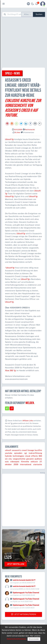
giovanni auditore (34, 459)
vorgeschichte (19, 459)
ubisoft (8, 450)
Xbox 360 (10, 370)
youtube (9, 453)
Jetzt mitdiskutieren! (24, 614)
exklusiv (34, 462)
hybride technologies (15, 456)
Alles (26, 14)
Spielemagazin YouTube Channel (26, 593)
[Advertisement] (23, 42)
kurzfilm (38, 450)
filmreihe (25, 462)
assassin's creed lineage (23, 450)
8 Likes (17, 132)
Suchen (39, 14)
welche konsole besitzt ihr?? (24, 580)
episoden (18, 453)
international (26, 464)
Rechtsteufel (30, 130)
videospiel (15, 462)
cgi (26, 453)
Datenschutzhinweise (16, 639)
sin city (8, 459)
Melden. (30, 403)
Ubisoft (9, 139)
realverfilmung (35, 453)
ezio (7, 462)
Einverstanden (34, 639)
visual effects (31, 456)
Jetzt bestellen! (16, 564)
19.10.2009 (18, 130)
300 (40, 456)
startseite (38, 464)
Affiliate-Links (28, 421)
